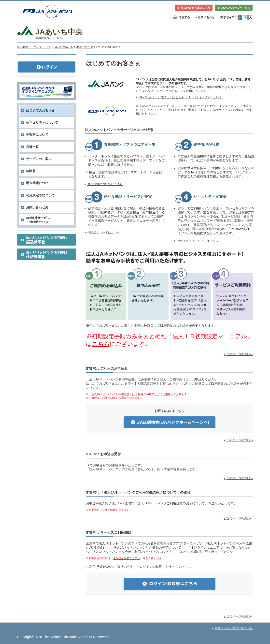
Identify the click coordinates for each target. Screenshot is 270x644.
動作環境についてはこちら (105, 184)
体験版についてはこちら (104, 233)
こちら (101, 344)
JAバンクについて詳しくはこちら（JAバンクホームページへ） (181, 97)
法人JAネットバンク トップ (34, 47)
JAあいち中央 (85, 47)
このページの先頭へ (240, 354)
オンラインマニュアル (127, 558)
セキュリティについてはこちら (198, 241)
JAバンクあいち (64, 47)
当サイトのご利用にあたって (234, 628)
